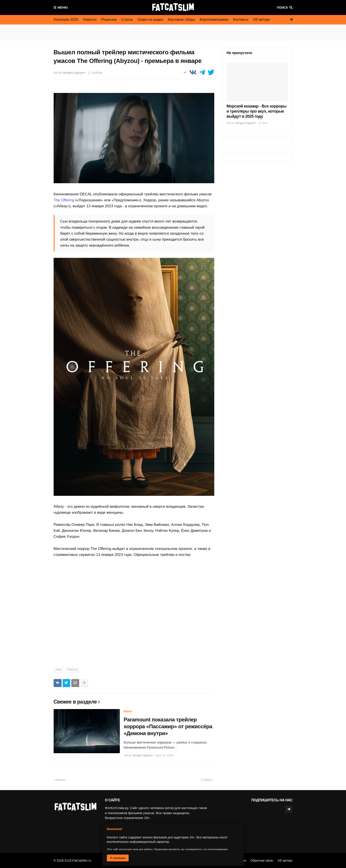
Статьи (127, 20)
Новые (61, 780)
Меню (63, 8)
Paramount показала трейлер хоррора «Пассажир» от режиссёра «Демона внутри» (168, 726)
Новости (90, 20)
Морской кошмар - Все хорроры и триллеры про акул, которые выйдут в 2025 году (257, 111)
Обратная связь (262, 860)
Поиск (282, 8)
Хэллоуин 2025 (66, 20)
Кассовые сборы (181, 20)
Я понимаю (118, 858)
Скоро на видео (150, 20)
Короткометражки (214, 20)
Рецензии (109, 20)
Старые (207, 780)
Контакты (241, 20)
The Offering (64, 200)
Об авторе (261, 20)
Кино (59, 670)
